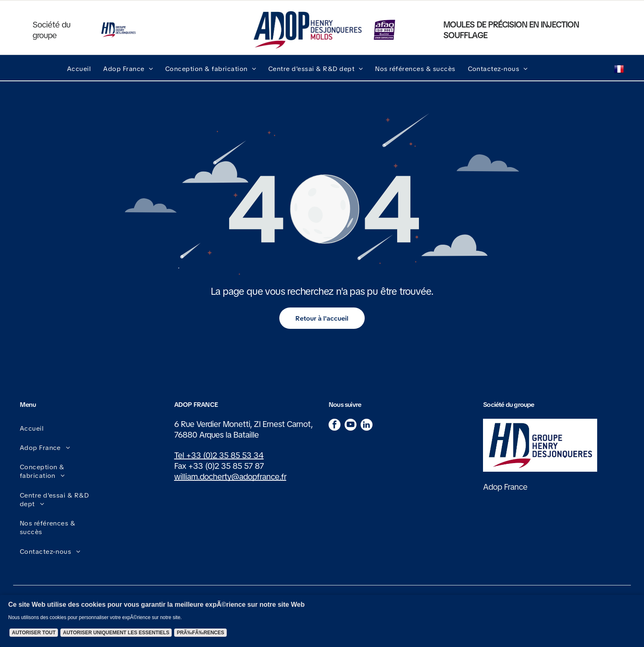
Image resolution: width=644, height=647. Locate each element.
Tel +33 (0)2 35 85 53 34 (219, 455)
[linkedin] (367, 426)
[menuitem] (79, 69)
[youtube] (351, 426)
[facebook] (335, 426)
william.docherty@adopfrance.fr (230, 477)
